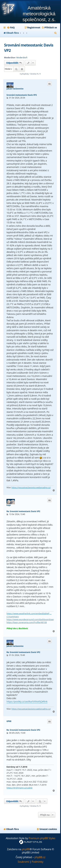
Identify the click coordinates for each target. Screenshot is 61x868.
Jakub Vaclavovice (15, 89)
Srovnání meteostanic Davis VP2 (29, 48)
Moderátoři (22, 58)
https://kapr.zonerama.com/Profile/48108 (27, 622)
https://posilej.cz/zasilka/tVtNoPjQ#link (27, 701)
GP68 (9, 721)
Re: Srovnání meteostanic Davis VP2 (23, 511)
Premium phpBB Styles (42, 838)
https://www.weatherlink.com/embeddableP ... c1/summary (29, 615)
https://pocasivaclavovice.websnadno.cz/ (31, 487)
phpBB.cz (40, 857)
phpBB (26, 849)
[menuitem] (11, 28)
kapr (9, 505)
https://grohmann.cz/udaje (19, 788)
